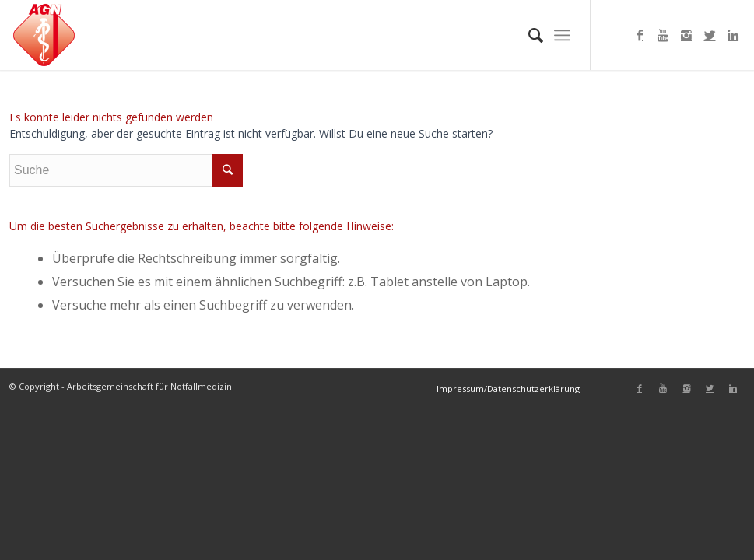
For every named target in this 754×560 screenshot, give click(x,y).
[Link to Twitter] (710, 35)
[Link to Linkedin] (733, 35)
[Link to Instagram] (686, 35)
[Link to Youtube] (663, 35)
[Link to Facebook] (640, 35)
